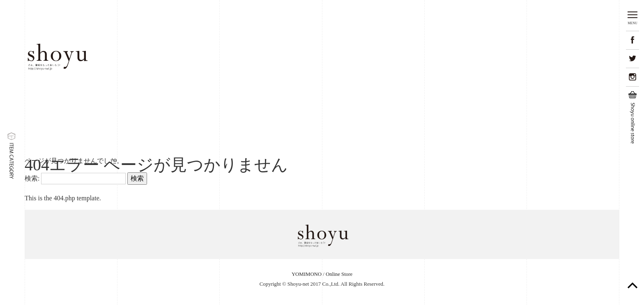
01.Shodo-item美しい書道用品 (369, 57)
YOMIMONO (307, 274)
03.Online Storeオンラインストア (546, 56)
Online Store (339, 274)
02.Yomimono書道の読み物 (456, 57)
